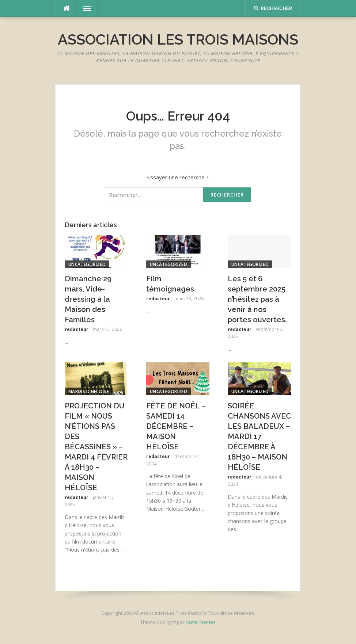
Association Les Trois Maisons (178, 39)
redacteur (77, 329)
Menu (84, 8)
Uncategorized (87, 264)
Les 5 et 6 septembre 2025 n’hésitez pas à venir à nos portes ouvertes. (257, 299)
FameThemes (201, 622)
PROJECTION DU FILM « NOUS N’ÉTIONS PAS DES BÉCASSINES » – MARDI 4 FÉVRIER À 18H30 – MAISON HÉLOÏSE (96, 447)
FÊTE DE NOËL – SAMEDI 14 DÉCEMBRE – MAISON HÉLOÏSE (176, 426)
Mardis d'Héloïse (89, 391)
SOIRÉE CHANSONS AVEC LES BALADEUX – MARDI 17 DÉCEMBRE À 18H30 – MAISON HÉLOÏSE (259, 437)
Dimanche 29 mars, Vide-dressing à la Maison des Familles (88, 299)
